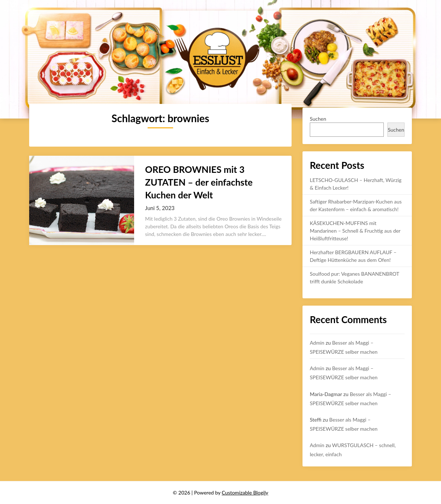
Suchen (318, 119)
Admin (317, 343)
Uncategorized (388, 12)
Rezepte (349, 12)
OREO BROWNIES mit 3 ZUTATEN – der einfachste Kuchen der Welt (199, 182)
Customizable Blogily (245, 493)
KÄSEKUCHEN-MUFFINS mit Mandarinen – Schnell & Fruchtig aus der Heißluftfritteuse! (355, 231)
